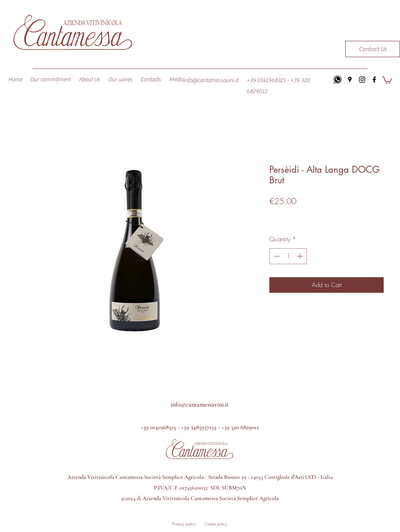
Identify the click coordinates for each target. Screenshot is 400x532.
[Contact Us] (373, 49)
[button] (387, 80)
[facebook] (374, 80)
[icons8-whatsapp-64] (338, 80)
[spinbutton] (288, 256)
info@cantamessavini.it (211, 80)
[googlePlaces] (350, 80)
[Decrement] (276, 256)
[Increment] (301, 256)
